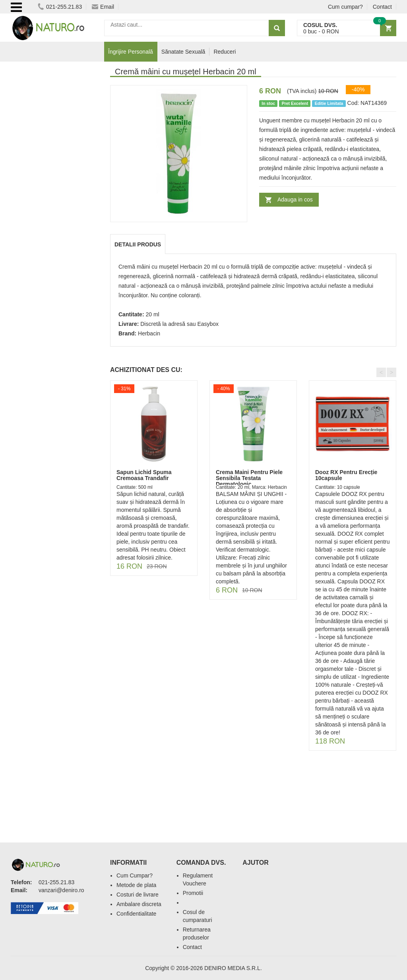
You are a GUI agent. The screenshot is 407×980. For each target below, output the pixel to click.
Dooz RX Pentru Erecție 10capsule (346, 475)
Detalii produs (138, 244)
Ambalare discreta (139, 904)
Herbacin (149, 333)
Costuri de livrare (138, 895)
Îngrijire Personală (131, 52)
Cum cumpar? (345, 7)
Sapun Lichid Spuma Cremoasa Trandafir (144, 475)
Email (103, 7)
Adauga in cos (295, 199)
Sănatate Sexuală (183, 52)
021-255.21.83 (60, 7)
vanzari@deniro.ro (61, 890)
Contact (382, 7)
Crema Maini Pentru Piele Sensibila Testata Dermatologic (249, 478)
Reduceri (225, 52)
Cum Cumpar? (135, 875)
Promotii (193, 893)
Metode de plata (136, 885)
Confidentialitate (136, 914)
